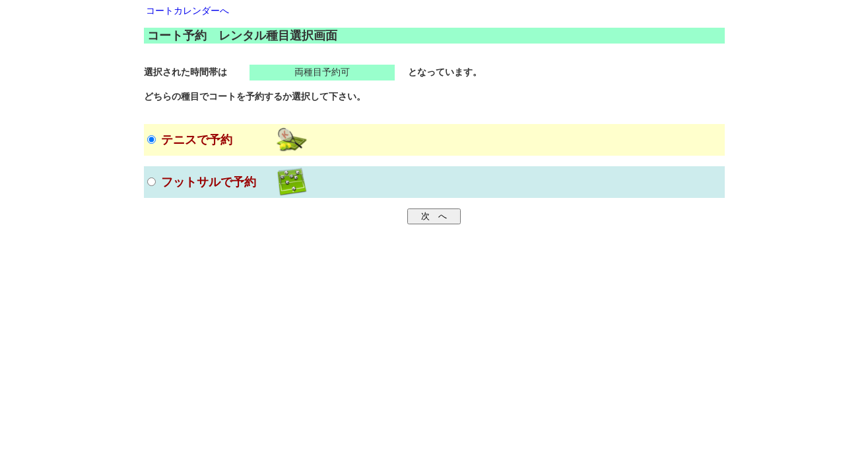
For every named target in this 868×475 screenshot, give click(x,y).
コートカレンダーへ (187, 11)
